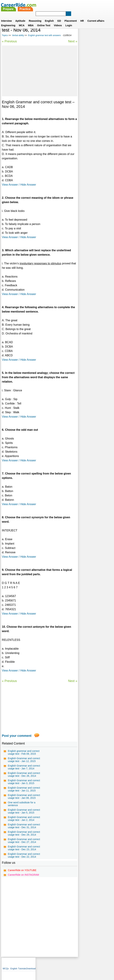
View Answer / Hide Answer (19, 185)
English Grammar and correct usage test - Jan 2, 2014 (24, 819)
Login (69, 21)
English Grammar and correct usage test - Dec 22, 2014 (24, 855)
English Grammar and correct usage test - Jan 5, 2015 (24, 811)
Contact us (39, 963)
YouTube (82, 963)
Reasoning (35, 17)
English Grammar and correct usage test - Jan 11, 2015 (24, 789)
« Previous (9, 41)
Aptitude (20, 17)
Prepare (50, 5)
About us (25, 963)
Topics (5, 35)
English (49, 17)
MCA (22, 21)
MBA (31, 21)
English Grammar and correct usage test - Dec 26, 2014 (24, 774)
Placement (71, 17)
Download (108, 32)
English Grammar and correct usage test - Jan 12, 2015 (24, 760)
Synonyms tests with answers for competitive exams (94, 74)
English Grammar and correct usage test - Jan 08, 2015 (24, 797)
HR (82, 17)
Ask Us (70, 963)
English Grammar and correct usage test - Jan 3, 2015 (24, 782)
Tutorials (99, 32)
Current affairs (96, 17)
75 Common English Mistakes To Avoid (92, 98)
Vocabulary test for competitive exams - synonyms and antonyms (95, 87)
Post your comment (17, 736)
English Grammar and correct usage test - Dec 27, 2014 (24, 841)
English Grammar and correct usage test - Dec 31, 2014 (24, 826)
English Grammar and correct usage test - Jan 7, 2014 (24, 767)
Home (14, 963)
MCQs (83, 32)
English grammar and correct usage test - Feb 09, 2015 (24, 752)
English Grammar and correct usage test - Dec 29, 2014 (24, 833)
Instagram (96, 963)
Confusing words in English (92, 125)
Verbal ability (18, 35)
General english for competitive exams (92, 107)
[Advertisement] (40, 71)
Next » (73, 41)
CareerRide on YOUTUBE (22, 870)
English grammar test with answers (44, 35)
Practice (67, 5)
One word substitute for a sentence (22, 804)
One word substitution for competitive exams (95, 116)
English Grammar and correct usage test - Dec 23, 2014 (24, 848)
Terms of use (56, 963)
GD (59, 17)
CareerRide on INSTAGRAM (23, 875)
